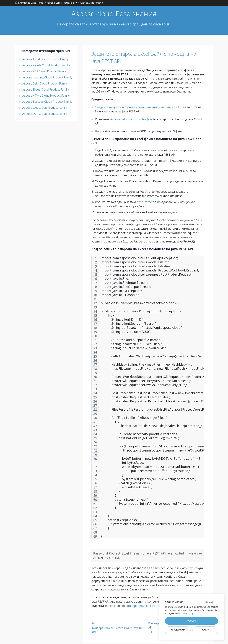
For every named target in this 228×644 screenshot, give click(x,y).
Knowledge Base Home (29, 3)
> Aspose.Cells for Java (91, 3)
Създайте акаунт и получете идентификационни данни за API (139, 108)
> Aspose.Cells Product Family (61, 3)
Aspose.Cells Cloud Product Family (45, 85)
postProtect (145, 203)
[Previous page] (120, 629)
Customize (178, 630)
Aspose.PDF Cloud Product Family (44, 72)
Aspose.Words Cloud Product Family (46, 66)
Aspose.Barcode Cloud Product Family (47, 103)
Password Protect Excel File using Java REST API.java (133, 554)
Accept (191, 621)
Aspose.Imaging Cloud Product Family (47, 78)
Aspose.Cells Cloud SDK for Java (131, 120)
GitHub (115, 559)
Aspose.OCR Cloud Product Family (45, 115)
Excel (180, 71)
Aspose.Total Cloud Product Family (45, 60)
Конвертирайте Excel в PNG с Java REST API (155, 607)
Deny (205, 630)
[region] (148, 400)
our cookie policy (185, 613)
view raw (196, 554)
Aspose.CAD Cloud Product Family (45, 109)
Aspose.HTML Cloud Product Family (46, 97)
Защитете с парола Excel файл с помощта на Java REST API (137, 58)
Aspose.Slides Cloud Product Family (46, 91)
